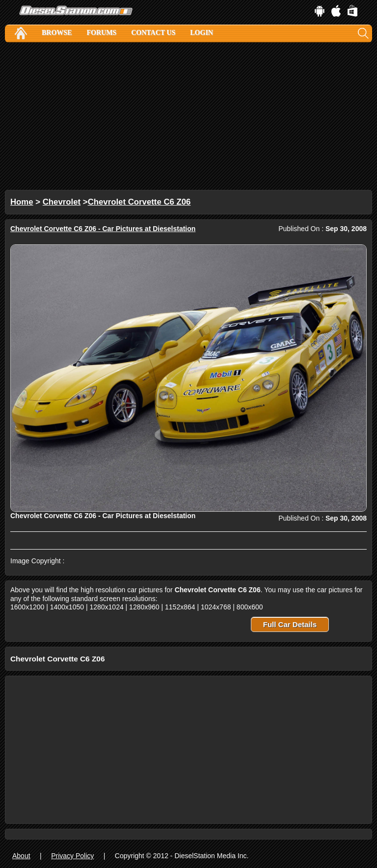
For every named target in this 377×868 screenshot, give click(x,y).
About (21, 856)
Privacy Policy (72, 856)
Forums (101, 33)
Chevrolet (62, 202)
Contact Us (153, 33)
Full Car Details (290, 624)
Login (202, 33)
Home (22, 202)
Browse (57, 33)
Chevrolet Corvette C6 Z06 (139, 202)
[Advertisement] (188, 116)
